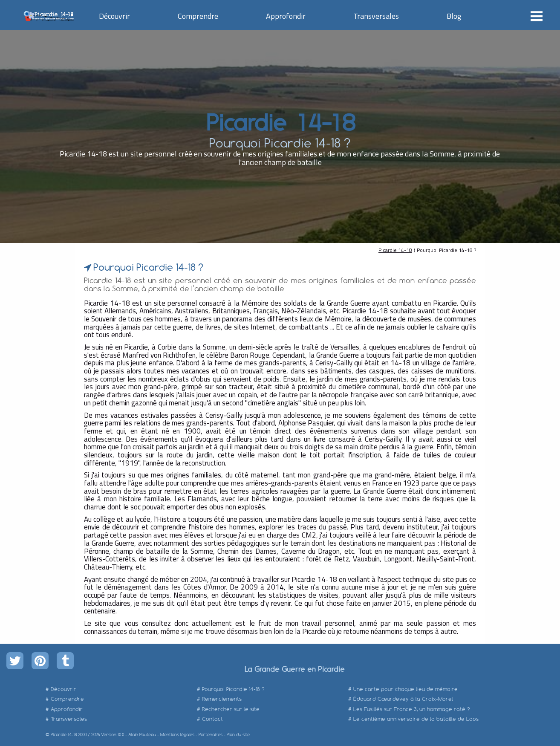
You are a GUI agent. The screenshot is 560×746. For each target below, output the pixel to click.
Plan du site (238, 735)
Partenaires (211, 735)
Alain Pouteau (142, 735)
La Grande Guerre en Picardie (294, 669)
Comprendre (198, 16)
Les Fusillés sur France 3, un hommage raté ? (412, 709)
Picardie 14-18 (280, 121)
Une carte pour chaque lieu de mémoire (406, 689)
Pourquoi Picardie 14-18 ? (233, 689)
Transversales (376, 16)
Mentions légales (177, 735)
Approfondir (286, 16)
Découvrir (114, 16)
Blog (454, 16)
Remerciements (222, 699)
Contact (212, 719)
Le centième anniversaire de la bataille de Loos (416, 719)
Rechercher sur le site (231, 709)
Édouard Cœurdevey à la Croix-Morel (403, 699)
